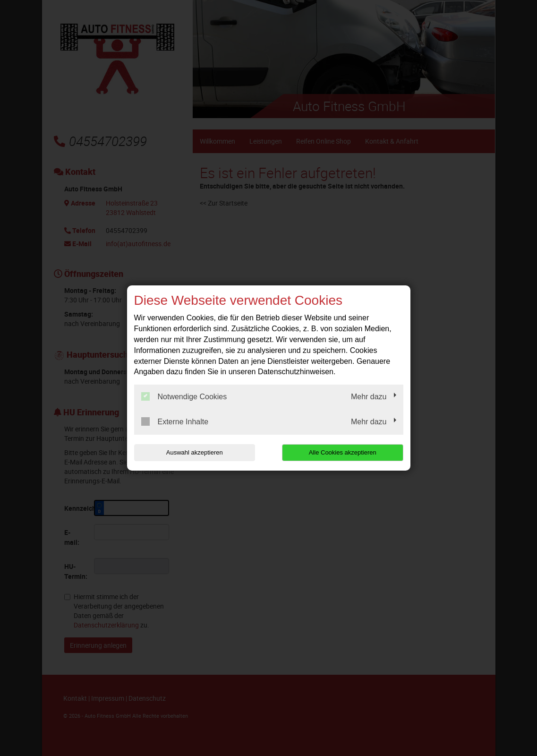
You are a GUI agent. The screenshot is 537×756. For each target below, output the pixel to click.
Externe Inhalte (175, 421)
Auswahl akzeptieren (195, 452)
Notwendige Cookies (184, 396)
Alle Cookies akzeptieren (343, 452)
